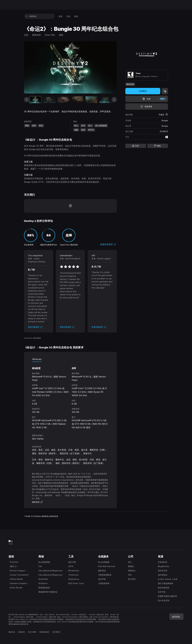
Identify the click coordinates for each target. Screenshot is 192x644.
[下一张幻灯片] (114, 100)
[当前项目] (35, 100)
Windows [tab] (37, 359)
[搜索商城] (27, 16)
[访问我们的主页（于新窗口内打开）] (70, 206)
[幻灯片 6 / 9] (105, 100)
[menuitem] (61, 16)
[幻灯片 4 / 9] (77, 100)
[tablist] (70, 359)
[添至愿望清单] (147, 107)
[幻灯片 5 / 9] (91, 100)
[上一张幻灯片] (27, 100)
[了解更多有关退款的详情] (167, 115)
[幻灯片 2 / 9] (49, 100)
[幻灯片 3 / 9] (63, 100)
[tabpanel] (70, 396)
